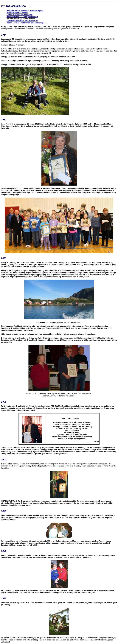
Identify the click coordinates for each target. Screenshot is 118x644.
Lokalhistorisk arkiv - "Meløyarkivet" (22, 21)
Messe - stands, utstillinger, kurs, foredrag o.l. (26, 23)
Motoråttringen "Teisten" (17, 13)
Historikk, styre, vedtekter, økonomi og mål (25, 11)
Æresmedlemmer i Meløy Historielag (22, 17)
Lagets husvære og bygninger (19, 15)
